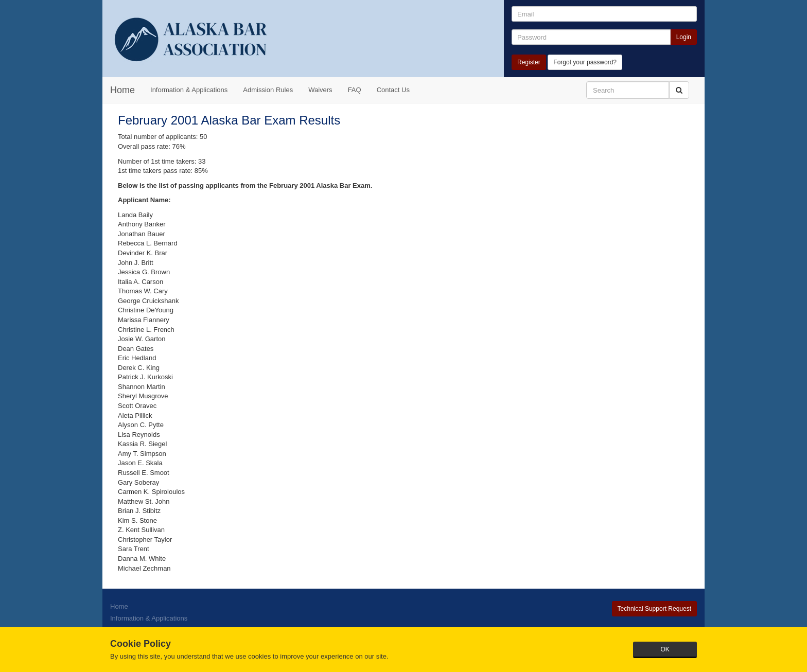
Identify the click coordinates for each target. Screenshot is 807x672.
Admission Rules (268, 90)
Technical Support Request (654, 609)
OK (665, 649)
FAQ (355, 90)
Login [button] (684, 37)
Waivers (320, 90)
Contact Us (393, 90)
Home (122, 90)
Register (529, 62)
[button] (679, 90)
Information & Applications (189, 90)
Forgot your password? (585, 62)
